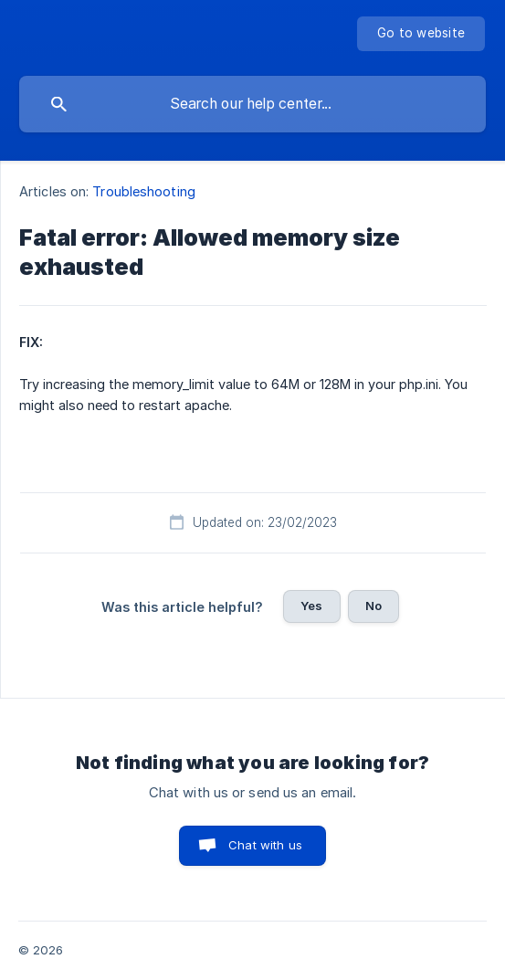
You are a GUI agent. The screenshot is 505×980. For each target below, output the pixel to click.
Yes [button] (311, 606)
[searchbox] (252, 104)
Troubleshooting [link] (144, 191)
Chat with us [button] (265, 845)
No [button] (373, 606)
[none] (421, 34)
